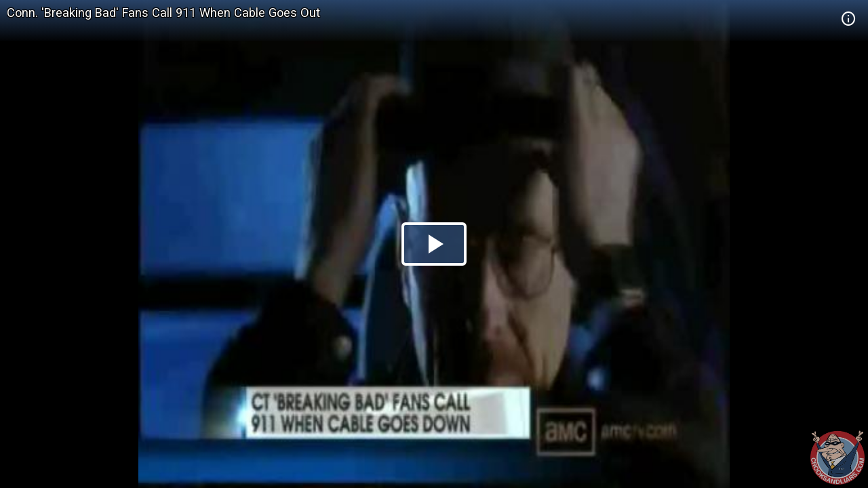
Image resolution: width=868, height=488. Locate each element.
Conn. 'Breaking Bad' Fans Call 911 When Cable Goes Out (163, 13)
